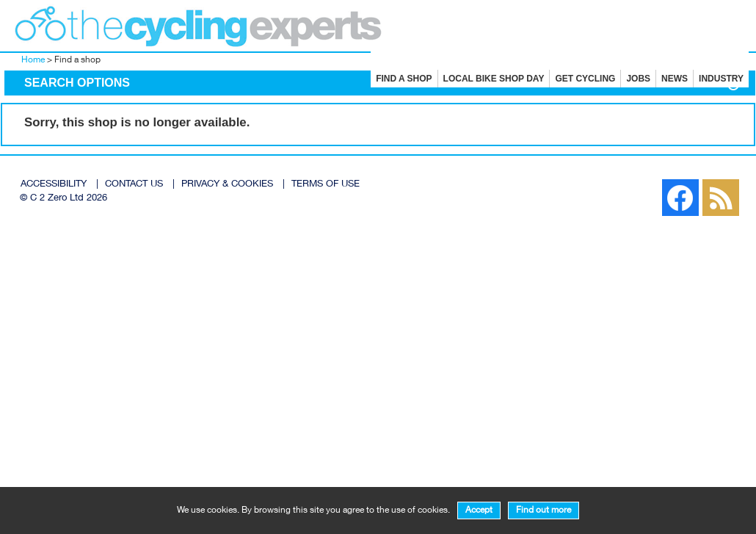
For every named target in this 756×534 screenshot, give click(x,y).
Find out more (544, 510)
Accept (479, 510)
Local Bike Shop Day (494, 79)
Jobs (638, 79)
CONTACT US (134, 185)
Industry (721, 79)
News (675, 79)
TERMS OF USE (326, 185)
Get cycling (585, 79)
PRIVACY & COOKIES (227, 185)
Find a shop (404, 79)
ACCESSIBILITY (54, 185)
